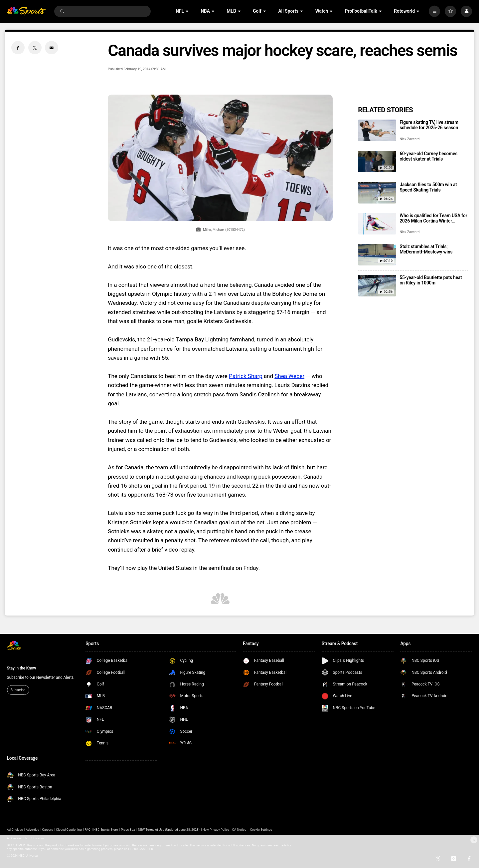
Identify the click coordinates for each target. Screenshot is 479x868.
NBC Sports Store (106, 830)
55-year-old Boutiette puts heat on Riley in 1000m (431, 280)
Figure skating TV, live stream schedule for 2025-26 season (429, 125)
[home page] (26, 11)
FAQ (88, 830)
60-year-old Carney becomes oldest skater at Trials (428, 156)
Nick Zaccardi (410, 139)
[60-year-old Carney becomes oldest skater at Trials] (377, 162)
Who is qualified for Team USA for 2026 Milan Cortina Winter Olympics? (433, 218)
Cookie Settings (261, 830)
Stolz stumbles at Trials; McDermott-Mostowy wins (426, 249)
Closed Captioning (69, 830)
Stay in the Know (22, 668)
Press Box (128, 830)
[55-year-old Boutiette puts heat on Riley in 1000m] (377, 286)
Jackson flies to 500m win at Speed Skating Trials (428, 187)
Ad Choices (15, 830)
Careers (48, 830)
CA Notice (239, 830)
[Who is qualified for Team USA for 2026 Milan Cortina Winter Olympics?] (377, 224)
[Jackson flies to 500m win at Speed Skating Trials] (377, 193)
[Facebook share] (18, 48)
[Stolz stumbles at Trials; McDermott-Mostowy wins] (377, 255)
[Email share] (52, 48)
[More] (434, 11)
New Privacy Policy (216, 830)
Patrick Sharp (246, 376)
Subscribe (18, 690)
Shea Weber (289, 376)
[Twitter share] (35, 48)
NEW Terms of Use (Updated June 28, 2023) (169, 830)
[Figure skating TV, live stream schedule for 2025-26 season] (377, 130)
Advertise (33, 830)
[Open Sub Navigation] (188, 11)
